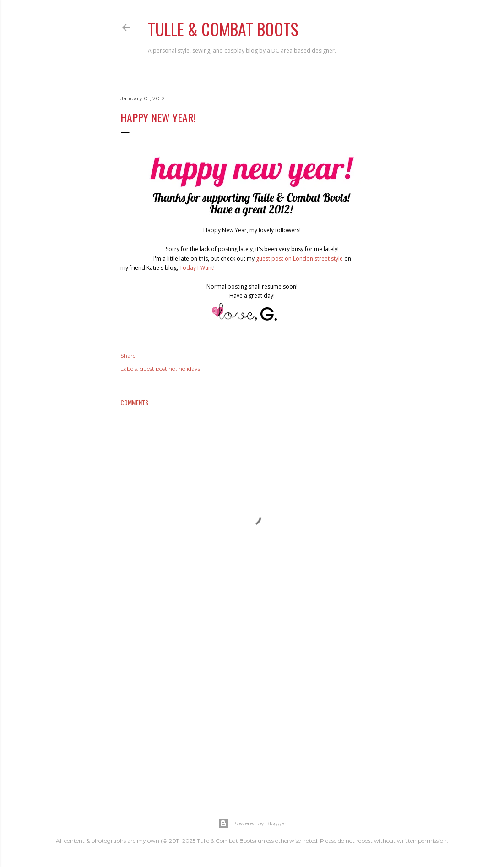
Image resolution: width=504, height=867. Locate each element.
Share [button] (128, 356)
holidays (189, 368)
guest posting (158, 368)
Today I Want (196, 268)
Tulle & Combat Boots (223, 29)
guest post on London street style (299, 259)
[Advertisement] (252, 708)
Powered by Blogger (252, 823)
